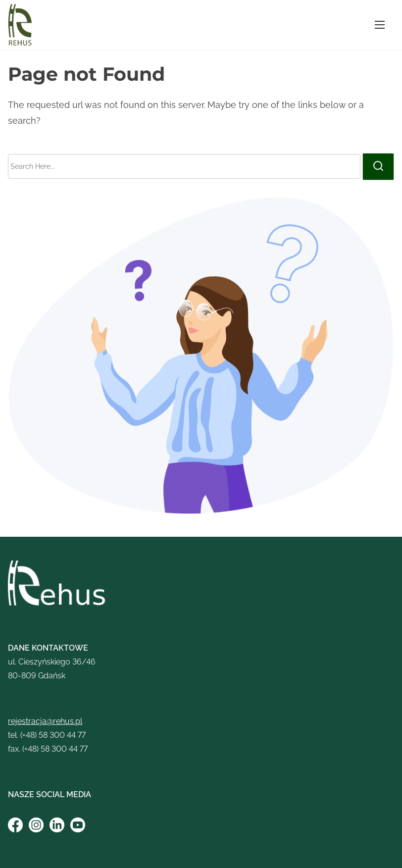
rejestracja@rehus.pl (45, 721)
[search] (378, 166)
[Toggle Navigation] (380, 25)
